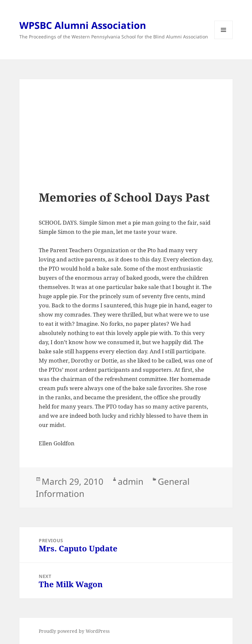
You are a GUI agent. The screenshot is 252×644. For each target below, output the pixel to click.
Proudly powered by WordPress (74, 631)
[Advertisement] (126, 144)
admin (131, 481)
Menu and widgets (224, 39)
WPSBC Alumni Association (83, 25)
